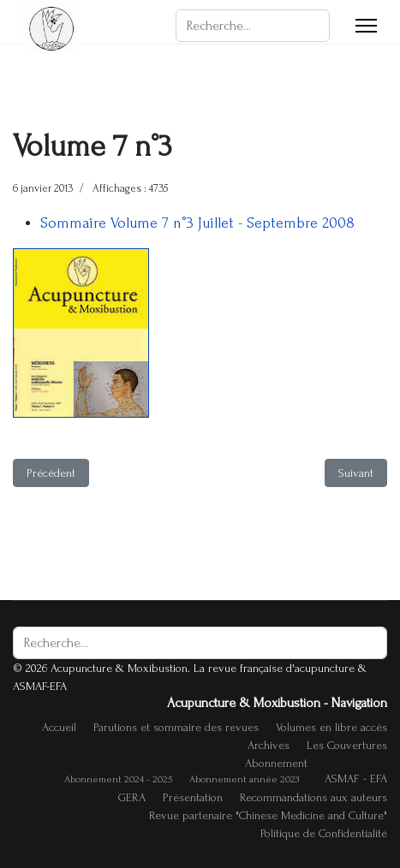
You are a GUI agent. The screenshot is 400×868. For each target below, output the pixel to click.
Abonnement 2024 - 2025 (118, 779)
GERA (132, 797)
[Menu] (366, 26)
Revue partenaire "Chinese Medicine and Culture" (268, 815)
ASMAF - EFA (356, 779)
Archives (269, 745)
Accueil (59, 727)
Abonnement (276, 763)
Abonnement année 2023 (244, 779)
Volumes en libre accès (331, 727)
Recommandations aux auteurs (313, 797)
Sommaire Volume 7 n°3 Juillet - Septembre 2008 (197, 223)
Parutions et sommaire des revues (176, 727)
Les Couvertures (347, 745)
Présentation (193, 797)
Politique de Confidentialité (324, 833)
